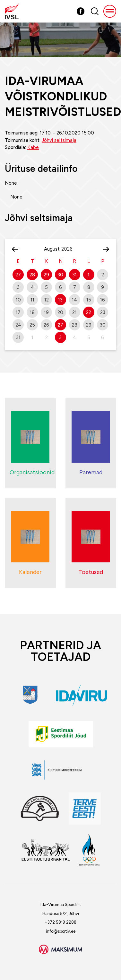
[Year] (69, 249)
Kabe (33, 147)
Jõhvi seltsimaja (59, 140)
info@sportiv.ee (61, 931)
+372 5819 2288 (60, 922)
